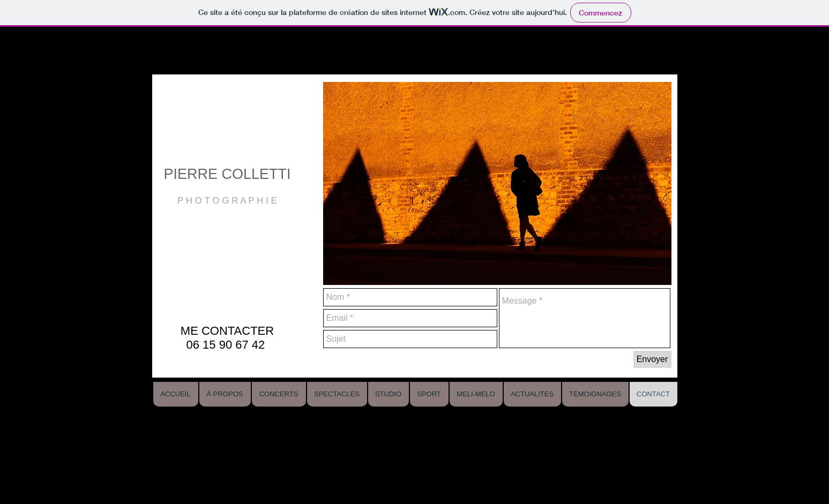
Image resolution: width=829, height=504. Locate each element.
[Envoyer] (652, 359)
